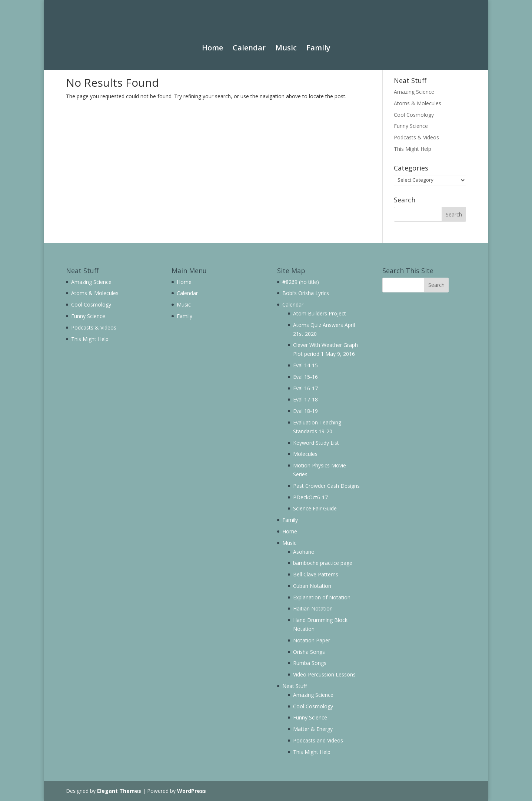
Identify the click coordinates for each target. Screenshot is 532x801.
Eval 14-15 (305, 365)
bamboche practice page (323, 563)
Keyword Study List (316, 443)
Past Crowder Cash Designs (326, 486)
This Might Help (413, 149)
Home (212, 41)
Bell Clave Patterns (316, 574)
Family (318, 41)
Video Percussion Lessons (324, 674)
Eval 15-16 (305, 377)
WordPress (192, 791)
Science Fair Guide (315, 508)
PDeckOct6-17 (310, 497)
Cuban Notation (312, 586)
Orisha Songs (309, 652)
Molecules (305, 454)
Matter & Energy (313, 729)
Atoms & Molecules (418, 103)
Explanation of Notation (322, 597)
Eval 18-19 (305, 411)
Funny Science (411, 126)
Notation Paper (312, 640)
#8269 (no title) (301, 282)
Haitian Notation (313, 608)
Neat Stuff (295, 686)
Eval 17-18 (305, 399)
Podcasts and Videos (318, 740)
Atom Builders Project (320, 313)
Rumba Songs (310, 663)
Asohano (304, 552)
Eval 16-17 (305, 388)
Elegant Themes (119, 791)
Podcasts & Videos (416, 137)
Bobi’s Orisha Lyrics (306, 293)
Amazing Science (414, 92)
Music (286, 41)
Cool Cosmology (414, 115)
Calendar (249, 41)
